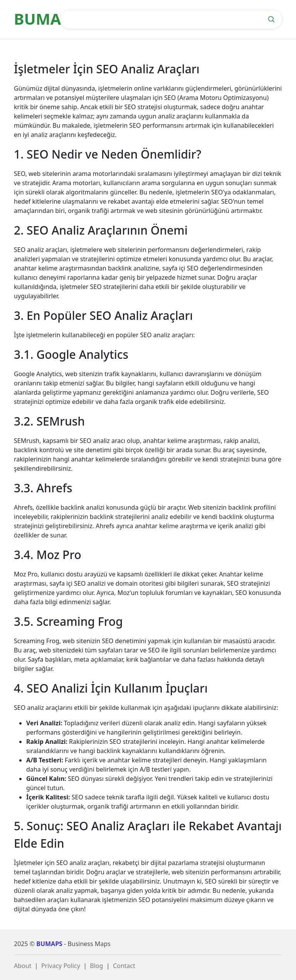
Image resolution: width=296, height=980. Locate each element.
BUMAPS (49, 944)
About (23, 966)
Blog (96, 966)
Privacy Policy (61, 966)
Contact (124, 966)
